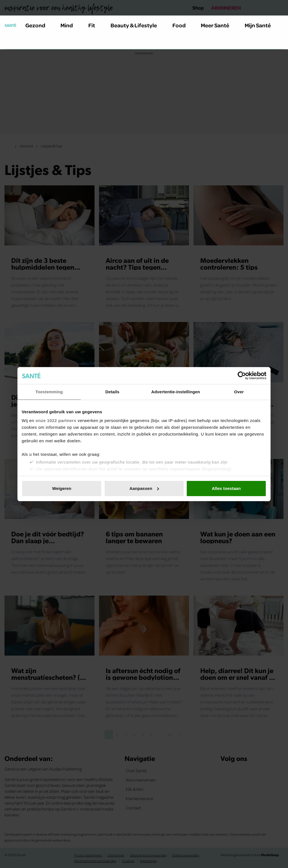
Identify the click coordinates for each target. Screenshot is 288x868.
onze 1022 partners (56, 420)
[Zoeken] (9, 42)
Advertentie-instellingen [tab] (176, 392)
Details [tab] (112, 392)
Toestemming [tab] (49, 392)
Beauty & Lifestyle (137, 25)
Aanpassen (144, 488)
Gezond (39, 25)
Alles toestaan (226, 488)
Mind (70, 25)
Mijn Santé (262, 25)
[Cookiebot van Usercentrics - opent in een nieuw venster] (242, 376)
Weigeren (62, 488)
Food (182, 25)
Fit (95, 25)
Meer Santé (218, 25)
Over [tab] (239, 392)
